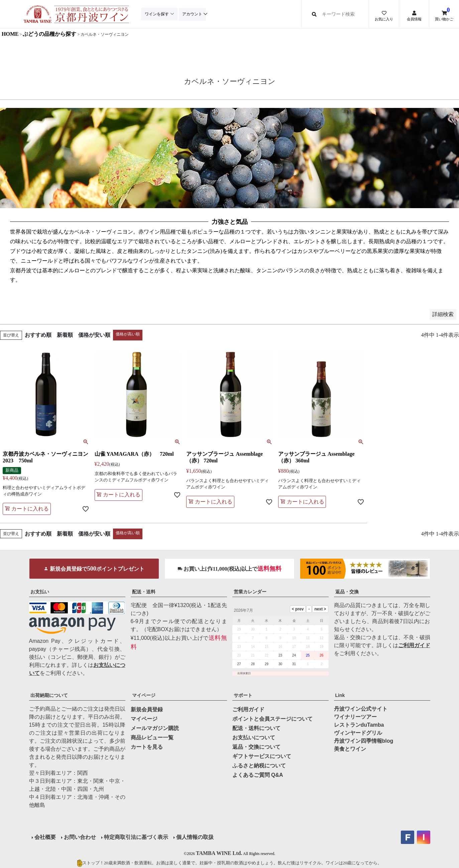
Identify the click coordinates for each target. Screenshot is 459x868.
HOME (10, 34)
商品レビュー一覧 (152, 738)
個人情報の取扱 (195, 837)
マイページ (144, 695)
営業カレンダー (250, 592)
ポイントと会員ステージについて (272, 719)
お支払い (40, 592)
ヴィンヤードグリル (358, 733)
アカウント (194, 14)
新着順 (65, 335)
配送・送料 (144, 592)
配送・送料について (256, 728)
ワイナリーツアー (355, 717)
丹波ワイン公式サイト (361, 709)
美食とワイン (350, 749)
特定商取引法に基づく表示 (136, 837)
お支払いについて (254, 738)
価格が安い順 (94, 335)
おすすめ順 (38, 335)
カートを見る (147, 747)
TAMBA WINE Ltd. (219, 853)
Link (340, 695)
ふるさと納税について (259, 766)
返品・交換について (256, 747)
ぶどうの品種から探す (49, 34)
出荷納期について (49, 695)
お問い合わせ (80, 837)
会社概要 (45, 837)
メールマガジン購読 (155, 728)
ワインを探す (157, 14)
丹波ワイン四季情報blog (364, 741)
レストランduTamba (359, 725)
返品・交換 (347, 592)
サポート (243, 695)
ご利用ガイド (414, 645)
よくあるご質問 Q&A (258, 775)
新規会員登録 (147, 709)
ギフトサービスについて (262, 756)
